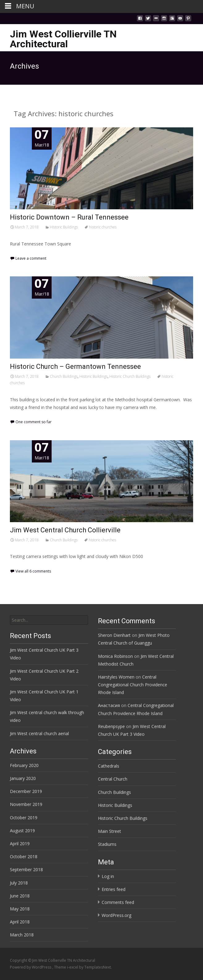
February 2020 (24, 765)
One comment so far (34, 422)
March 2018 (22, 935)
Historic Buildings (64, 227)
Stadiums (107, 844)
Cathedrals (109, 766)
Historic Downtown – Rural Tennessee (69, 217)
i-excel (73, 967)
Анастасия (109, 705)
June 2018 (20, 896)
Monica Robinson (115, 656)
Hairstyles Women (116, 677)
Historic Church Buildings (130, 376)
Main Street (110, 831)
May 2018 (20, 909)
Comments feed (118, 902)
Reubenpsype (111, 726)
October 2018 (24, 856)
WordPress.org (116, 915)
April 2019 (20, 844)
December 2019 (26, 791)
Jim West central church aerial (39, 733)
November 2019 (26, 804)
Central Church (113, 779)
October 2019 (24, 818)
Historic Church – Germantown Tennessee (75, 366)
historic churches (103, 227)
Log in (108, 876)
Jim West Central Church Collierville (65, 530)
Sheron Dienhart (114, 635)
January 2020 (23, 778)
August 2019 (22, 831)
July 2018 (19, 883)
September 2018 (26, 869)
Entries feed (114, 889)
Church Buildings (64, 376)
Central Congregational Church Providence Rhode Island (133, 685)
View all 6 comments (33, 571)
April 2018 (20, 922)
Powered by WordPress (31, 967)
